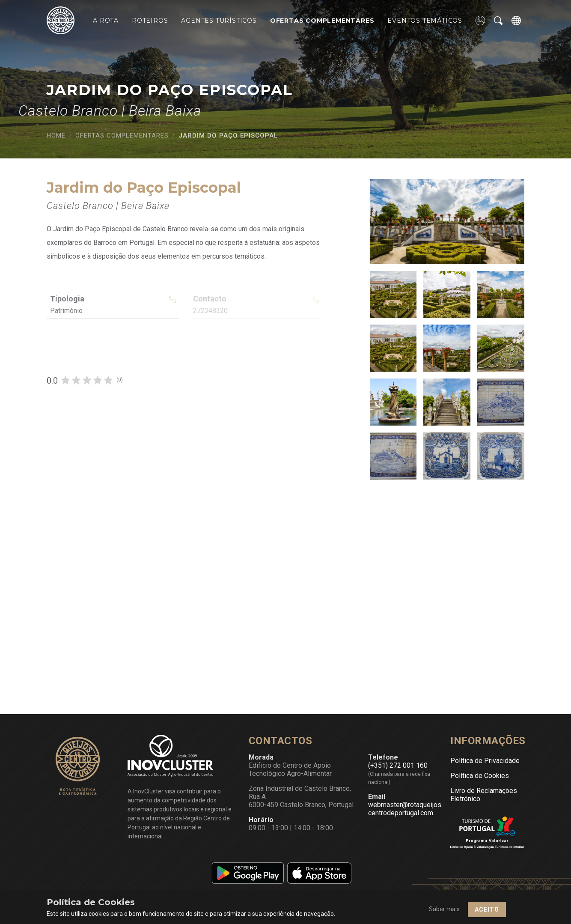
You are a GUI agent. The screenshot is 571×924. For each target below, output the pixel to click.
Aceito (487, 909)
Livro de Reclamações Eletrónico (484, 795)
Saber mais (444, 909)
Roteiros (150, 21)
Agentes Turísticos (219, 21)
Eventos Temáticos (425, 21)
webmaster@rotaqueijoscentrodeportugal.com (405, 809)
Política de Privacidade (485, 761)
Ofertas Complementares (322, 21)
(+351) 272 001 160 (398, 765)
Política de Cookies (480, 776)
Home (56, 139)
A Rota (106, 21)
